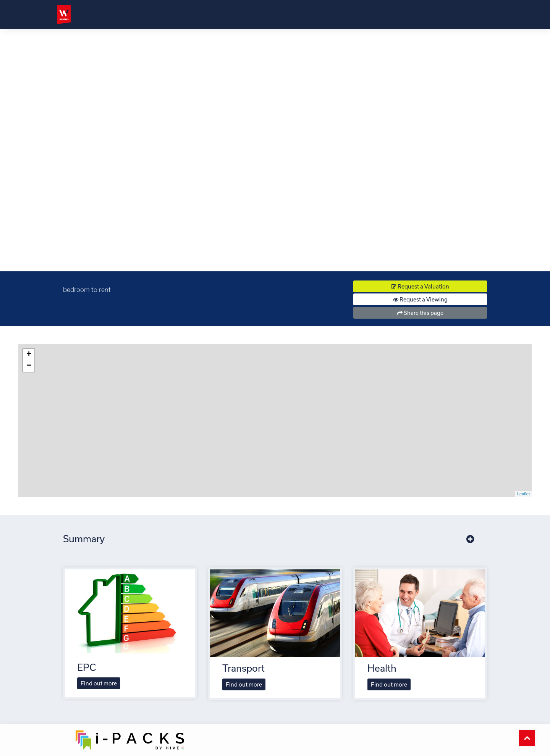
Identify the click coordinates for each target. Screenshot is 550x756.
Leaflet (523, 494)
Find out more (99, 683)
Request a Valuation (420, 286)
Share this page (420, 313)
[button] (470, 539)
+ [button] (29, 355)
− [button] (29, 366)
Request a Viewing (420, 299)
